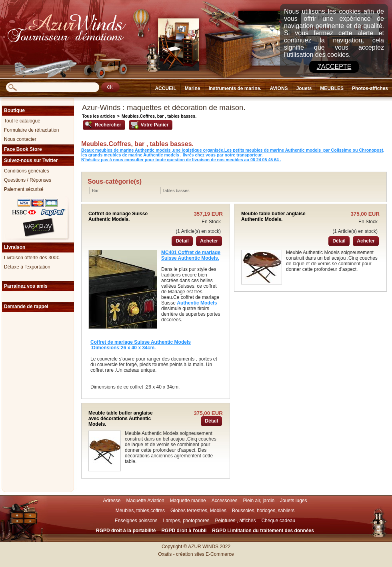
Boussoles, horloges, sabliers (263, 511)
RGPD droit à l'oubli (184, 531)
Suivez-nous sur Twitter (31, 160)
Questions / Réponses (28, 180)
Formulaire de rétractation (31, 130)
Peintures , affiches (236, 521)
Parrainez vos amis (26, 286)
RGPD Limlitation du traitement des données (263, 531)
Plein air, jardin (259, 501)
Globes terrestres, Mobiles (198, 511)
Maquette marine (188, 501)
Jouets (304, 88)
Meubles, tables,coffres (140, 511)
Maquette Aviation (145, 501)
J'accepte (334, 67)
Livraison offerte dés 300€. (32, 258)
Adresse (112, 501)
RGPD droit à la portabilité (126, 531)
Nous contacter (20, 139)
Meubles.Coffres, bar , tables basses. (159, 116)
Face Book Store (23, 149)
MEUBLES (332, 88)
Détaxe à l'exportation (27, 267)
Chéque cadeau (278, 521)
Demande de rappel (26, 307)
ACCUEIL (165, 88)
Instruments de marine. (235, 88)
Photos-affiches (370, 88)
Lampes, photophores (186, 521)
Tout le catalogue (22, 121)
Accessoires (225, 501)
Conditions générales (27, 171)
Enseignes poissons (136, 521)
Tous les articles (99, 116)
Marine (193, 88)
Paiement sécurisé (24, 189)
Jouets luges (293, 501)
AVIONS (279, 88)
